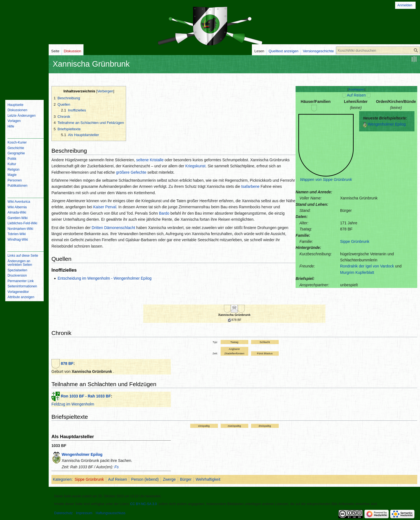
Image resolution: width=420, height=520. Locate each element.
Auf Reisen (356, 95)
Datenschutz (63, 513)
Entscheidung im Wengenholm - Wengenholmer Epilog (105, 278)
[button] (357, 89)
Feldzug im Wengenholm (73, 404)
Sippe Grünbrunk (355, 241)
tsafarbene (250, 186)
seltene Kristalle (150, 160)
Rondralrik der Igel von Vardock (367, 266)
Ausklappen (356, 89)
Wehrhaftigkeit (208, 479)
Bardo (164, 213)
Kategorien (62, 479)
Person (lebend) (145, 479)
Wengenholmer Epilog (387, 124)
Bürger (186, 479)
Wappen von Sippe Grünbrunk (326, 180)
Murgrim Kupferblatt (357, 272)
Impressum (84, 513)
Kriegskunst (195, 166)
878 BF (67, 363)
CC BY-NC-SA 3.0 (144, 504)
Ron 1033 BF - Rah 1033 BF (86, 396)
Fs (117, 467)
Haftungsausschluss (110, 513)
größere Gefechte (131, 172)
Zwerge (169, 479)
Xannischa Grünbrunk (234, 315)
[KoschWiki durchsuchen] (378, 50)
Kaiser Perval (105, 207)
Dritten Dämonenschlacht (114, 228)
